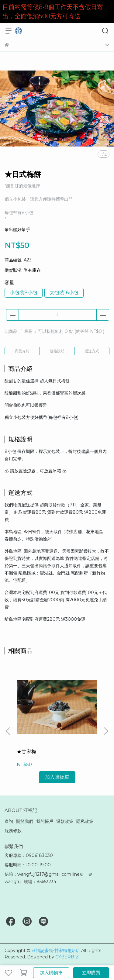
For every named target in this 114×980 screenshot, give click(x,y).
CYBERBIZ (67, 957)
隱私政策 (85, 821)
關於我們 (25, 821)
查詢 (9, 821)
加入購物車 (51, 973)
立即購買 (91, 973)
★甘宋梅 (26, 752)
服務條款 (13, 831)
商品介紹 (22, 351)
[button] (106, 731)
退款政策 (65, 821)
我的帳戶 (45, 821)
